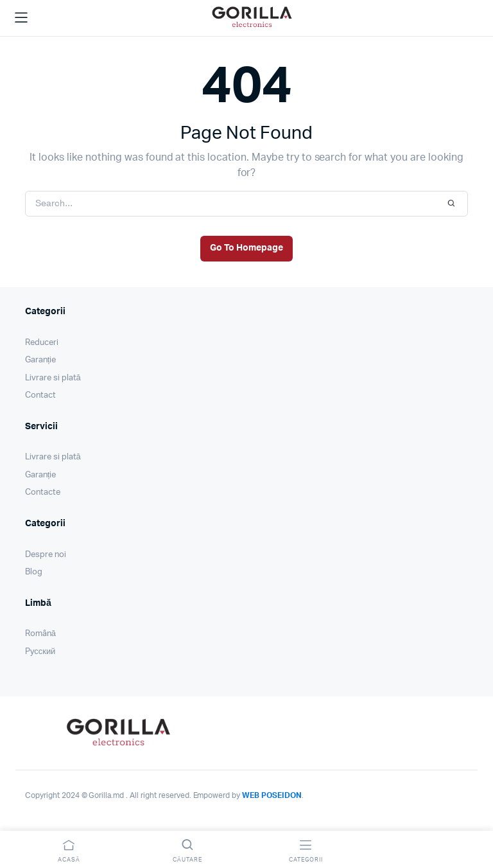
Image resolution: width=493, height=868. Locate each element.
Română (40, 634)
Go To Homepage (246, 248)
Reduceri (42, 343)
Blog (34, 572)
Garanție (40, 360)
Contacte (43, 492)
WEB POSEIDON (272, 795)
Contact (40, 395)
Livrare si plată (53, 378)
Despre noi (46, 555)
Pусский (40, 652)
